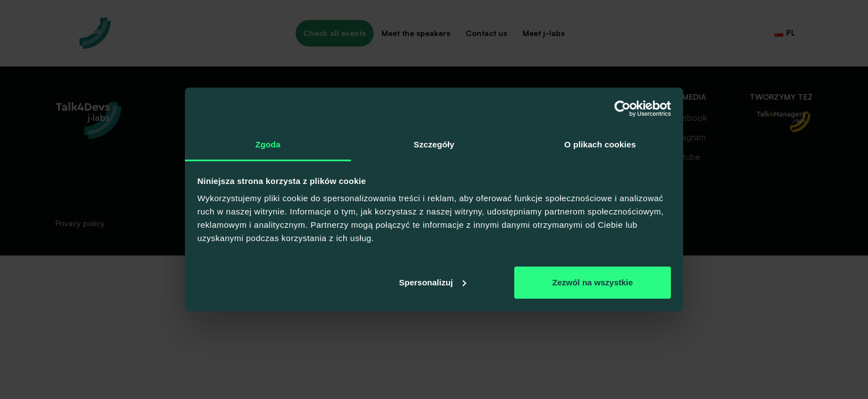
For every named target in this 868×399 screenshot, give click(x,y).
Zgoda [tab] (268, 144)
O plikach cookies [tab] (600, 144)
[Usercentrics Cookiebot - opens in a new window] (622, 109)
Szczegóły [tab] (434, 144)
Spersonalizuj (433, 282)
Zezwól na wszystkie (592, 282)
